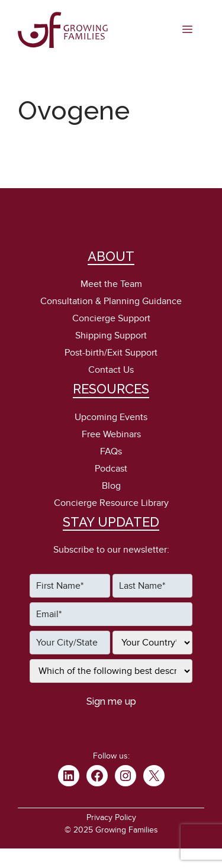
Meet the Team (111, 284)
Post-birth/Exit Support (111, 353)
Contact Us (111, 370)
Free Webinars (111, 434)
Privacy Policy (111, 817)
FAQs (111, 451)
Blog (111, 486)
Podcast (111, 469)
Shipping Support (111, 335)
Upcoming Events (111, 417)
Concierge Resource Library (111, 503)
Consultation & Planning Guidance (111, 301)
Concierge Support (111, 318)
